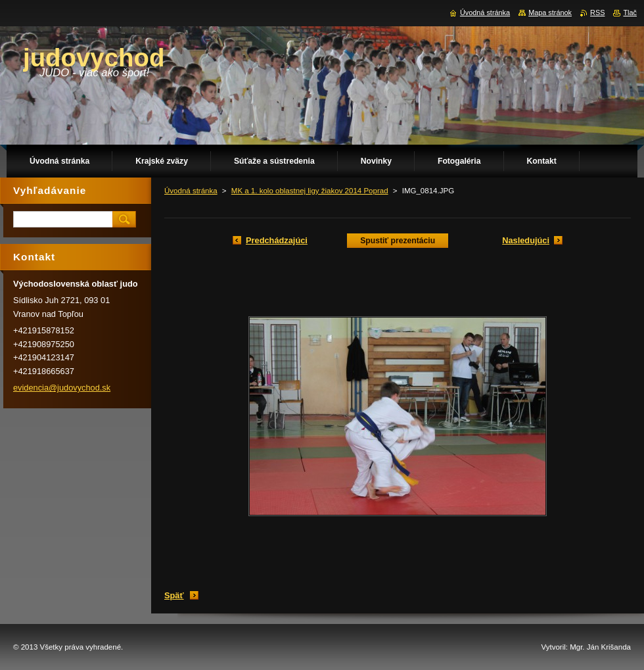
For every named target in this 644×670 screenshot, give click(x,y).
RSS (597, 12)
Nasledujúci (526, 240)
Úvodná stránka (191, 191)
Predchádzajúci (277, 240)
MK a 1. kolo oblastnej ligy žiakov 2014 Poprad (310, 191)
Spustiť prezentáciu (398, 241)
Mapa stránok (550, 12)
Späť (174, 595)
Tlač (630, 12)
